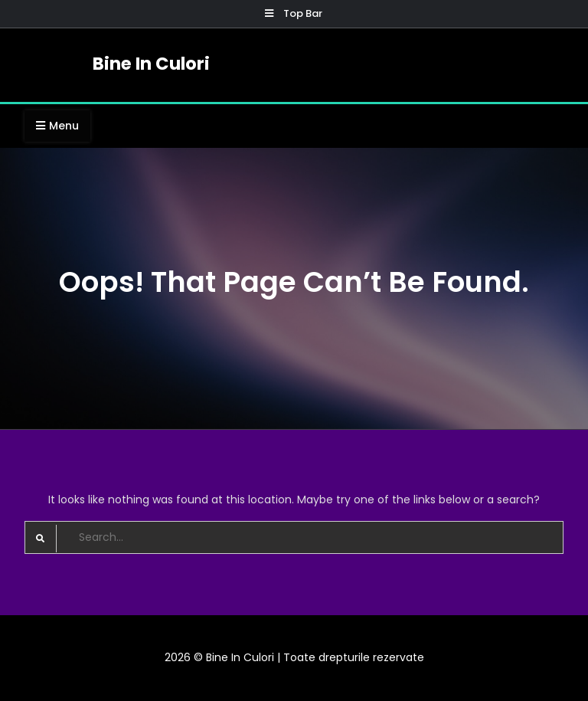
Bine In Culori (151, 64)
